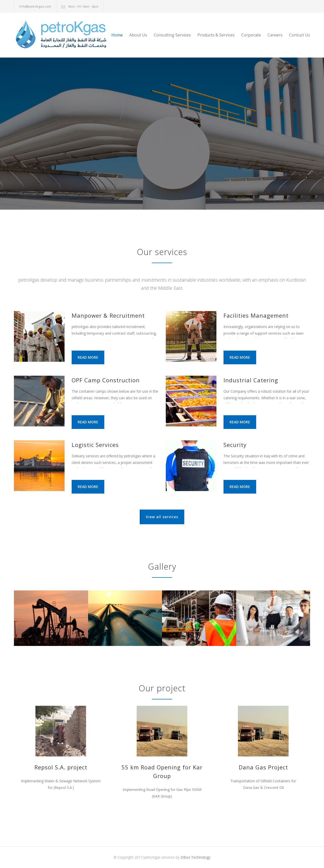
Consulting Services (172, 35)
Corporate (251, 35)
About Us (138, 35)
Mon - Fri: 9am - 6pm (83, 6)
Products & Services (216, 35)
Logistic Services (95, 445)
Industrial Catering (251, 380)
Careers (275, 35)
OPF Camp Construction (106, 380)
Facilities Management (256, 315)
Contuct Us (300, 35)
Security (235, 445)
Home (117, 35)
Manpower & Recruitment (108, 315)
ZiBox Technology (195, 857)
